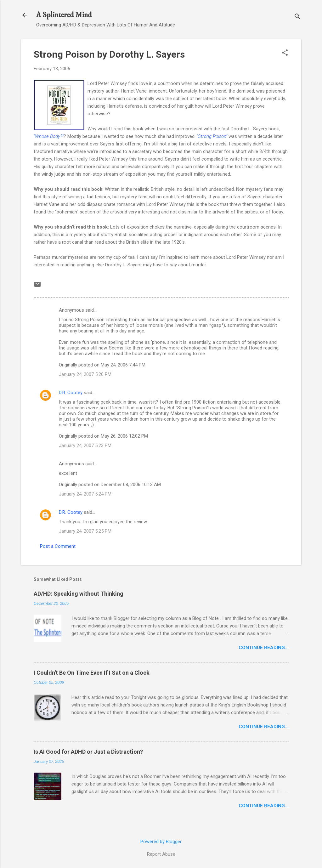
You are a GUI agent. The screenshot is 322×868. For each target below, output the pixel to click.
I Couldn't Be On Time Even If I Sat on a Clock (92, 673)
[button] (285, 53)
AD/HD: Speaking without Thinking (79, 594)
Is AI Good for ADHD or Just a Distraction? (88, 752)
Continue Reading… (264, 648)
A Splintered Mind (64, 15)
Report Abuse (161, 854)
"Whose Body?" (49, 136)
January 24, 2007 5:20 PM (85, 374)
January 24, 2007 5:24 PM (85, 494)
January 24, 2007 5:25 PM (85, 531)
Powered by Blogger (161, 842)
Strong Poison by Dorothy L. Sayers (109, 54)
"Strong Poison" (212, 136)
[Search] (297, 17)
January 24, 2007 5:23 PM (85, 445)
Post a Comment (58, 546)
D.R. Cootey (71, 393)
